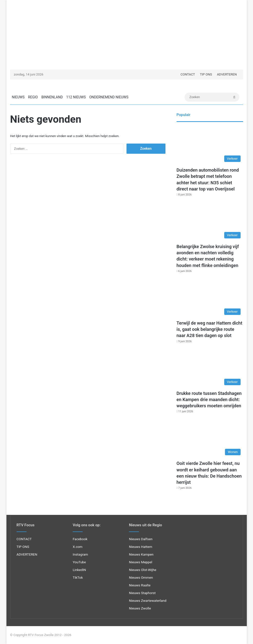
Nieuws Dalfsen (141, 539)
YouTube (79, 562)
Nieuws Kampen (141, 554)
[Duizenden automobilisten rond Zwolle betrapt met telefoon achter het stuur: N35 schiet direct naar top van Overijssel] (210, 146)
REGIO (33, 97)
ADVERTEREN (227, 74)
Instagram (80, 554)
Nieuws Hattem (141, 547)
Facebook (80, 539)
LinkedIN (79, 570)
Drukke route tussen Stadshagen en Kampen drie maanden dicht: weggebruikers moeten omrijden (209, 399)
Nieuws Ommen (141, 577)
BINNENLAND (52, 97)
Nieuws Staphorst (142, 593)
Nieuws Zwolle (140, 608)
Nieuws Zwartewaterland (148, 601)
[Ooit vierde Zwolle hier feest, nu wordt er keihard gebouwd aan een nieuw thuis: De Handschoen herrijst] (210, 439)
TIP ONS (206, 74)
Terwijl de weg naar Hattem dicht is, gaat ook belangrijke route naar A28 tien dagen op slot (209, 329)
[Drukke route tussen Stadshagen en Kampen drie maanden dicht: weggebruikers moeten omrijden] (210, 369)
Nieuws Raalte (140, 585)
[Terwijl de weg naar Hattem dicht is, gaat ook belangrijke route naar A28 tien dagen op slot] (210, 299)
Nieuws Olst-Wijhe (143, 570)
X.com (78, 547)
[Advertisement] (127, 35)
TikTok (78, 577)
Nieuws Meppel (141, 562)
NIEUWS (18, 97)
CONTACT (188, 74)
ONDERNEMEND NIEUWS (109, 97)
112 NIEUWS (76, 97)
